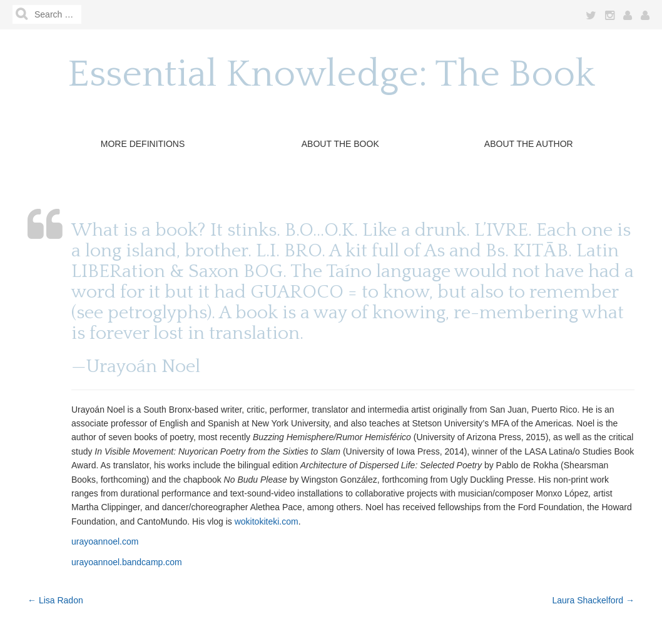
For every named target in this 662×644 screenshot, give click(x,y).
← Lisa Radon (55, 600)
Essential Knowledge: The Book (331, 75)
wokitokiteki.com (267, 521)
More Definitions (143, 144)
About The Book (340, 144)
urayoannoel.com (105, 541)
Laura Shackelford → (593, 600)
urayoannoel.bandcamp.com (127, 562)
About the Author (529, 144)
